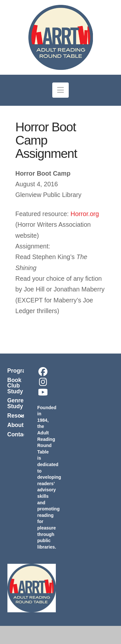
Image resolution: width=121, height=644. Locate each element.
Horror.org (85, 214)
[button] (60, 90)
